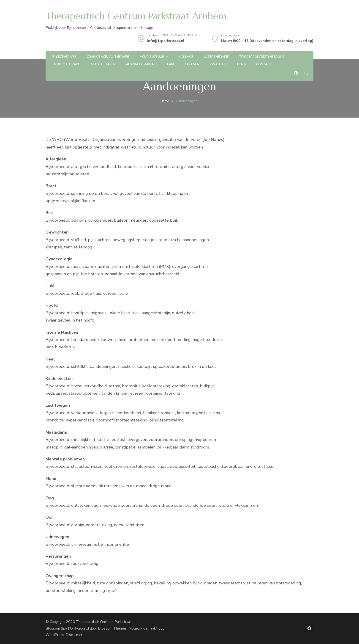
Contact (264, 64)
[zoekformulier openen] (306, 73)
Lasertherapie (216, 57)
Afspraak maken (140, 64)
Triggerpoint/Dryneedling (262, 57)
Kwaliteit (218, 64)
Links (242, 64)
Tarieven (192, 64)
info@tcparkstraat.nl (166, 41)
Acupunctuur (152, 57)
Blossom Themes (112, 628)
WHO (57, 140)
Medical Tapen (103, 64)
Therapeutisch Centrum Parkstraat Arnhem (136, 16)
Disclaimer (74, 635)
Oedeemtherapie (67, 64)
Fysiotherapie (64, 57)
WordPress (55, 635)
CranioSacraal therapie (108, 57)
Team (169, 64)
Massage (186, 57)
